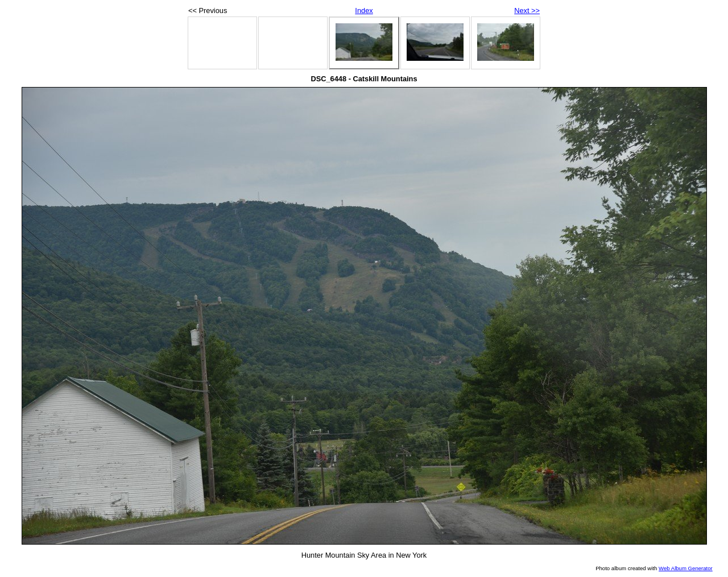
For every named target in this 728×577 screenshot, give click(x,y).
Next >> (527, 11)
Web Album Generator (686, 568)
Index (364, 11)
